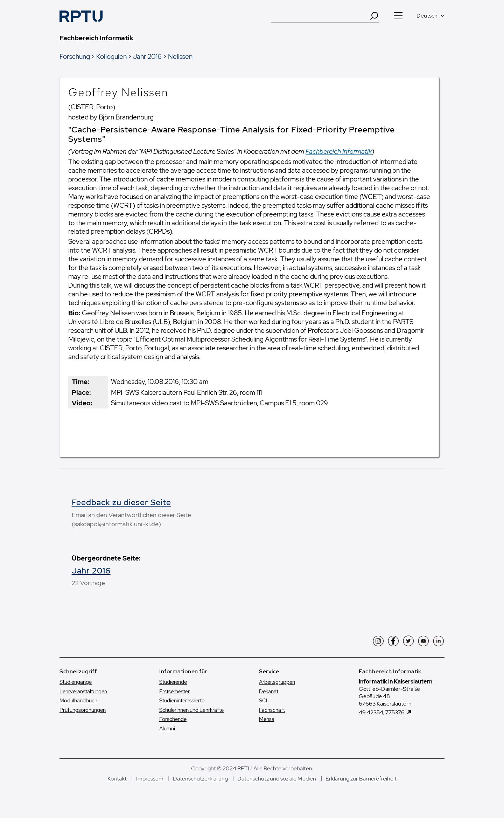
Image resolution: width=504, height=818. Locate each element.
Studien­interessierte (182, 701)
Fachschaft (272, 710)
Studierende (173, 682)
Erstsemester (174, 692)
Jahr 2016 (147, 56)
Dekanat (269, 692)
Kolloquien (111, 56)
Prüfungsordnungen (83, 710)
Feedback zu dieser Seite (121, 502)
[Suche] (320, 16)
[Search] (374, 16)
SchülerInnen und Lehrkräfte (191, 710)
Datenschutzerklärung (200, 779)
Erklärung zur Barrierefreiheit (361, 779)
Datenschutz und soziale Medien (277, 779)
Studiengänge (76, 682)
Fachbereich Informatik (339, 151)
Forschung (75, 56)
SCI (263, 701)
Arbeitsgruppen (277, 682)
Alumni (167, 729)
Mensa (267, 719)
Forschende (173, 719)
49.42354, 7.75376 (382, 712)
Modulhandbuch (78, 701)
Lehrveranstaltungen (83, 692)
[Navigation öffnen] (398, 16)
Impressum (150, 779)
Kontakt (117, 779)
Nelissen (180, 56)
